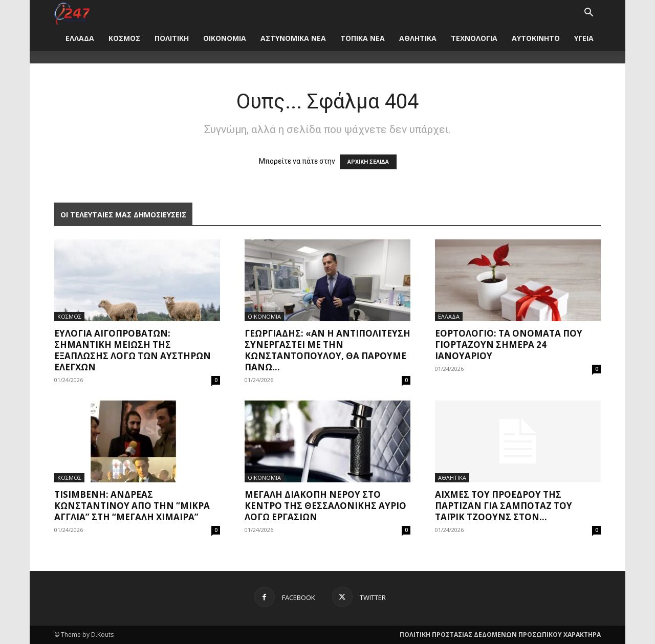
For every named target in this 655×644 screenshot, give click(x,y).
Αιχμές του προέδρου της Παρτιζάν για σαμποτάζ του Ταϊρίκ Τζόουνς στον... (504, 506)
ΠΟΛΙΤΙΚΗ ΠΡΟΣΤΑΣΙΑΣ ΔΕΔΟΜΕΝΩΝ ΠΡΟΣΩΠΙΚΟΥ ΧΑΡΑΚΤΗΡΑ (500, 635)
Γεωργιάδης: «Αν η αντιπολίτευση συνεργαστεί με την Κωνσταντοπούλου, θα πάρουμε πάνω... (327, 350)
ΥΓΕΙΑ (584, 38)
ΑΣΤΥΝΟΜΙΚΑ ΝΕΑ (293, 38)
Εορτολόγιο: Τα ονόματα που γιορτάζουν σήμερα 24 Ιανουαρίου (509, 345)
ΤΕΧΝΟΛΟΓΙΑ (474, 38)
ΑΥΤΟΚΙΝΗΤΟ (536, 38)
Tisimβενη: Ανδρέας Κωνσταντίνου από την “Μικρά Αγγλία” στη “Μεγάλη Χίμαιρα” (132, 506)
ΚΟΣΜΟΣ (124, 38)
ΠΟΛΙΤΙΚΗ (172, 38)
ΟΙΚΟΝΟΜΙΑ (225, 38)
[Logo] (72, 13)
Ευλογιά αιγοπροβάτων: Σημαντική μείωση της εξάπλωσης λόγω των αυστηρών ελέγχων (133, 350)
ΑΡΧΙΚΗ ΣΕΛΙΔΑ (368, 162)
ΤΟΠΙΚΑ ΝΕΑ (363, 38)
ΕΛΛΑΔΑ (80, 38)
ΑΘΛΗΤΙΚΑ (418, 38)
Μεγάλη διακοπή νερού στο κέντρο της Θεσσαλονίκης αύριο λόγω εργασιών (325, 506)
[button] (588, 14)
